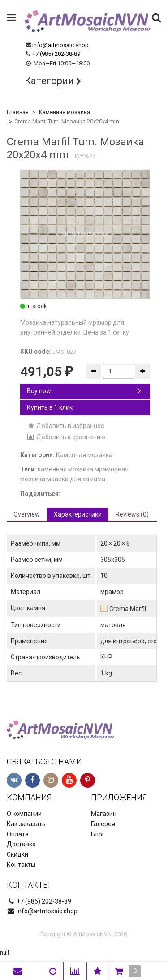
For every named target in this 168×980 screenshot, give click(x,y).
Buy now (84, 391)
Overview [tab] (27, 514)
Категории (49, 81)
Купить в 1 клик (50, 407)
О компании (24, 814)
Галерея (103, 824)
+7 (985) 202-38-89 (56, 54)
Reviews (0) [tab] (132, 514)
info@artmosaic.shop (60, 45)
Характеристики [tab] (78, 514)
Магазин (104, 814)
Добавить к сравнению (66, 437)
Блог (98, 834)
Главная (18, 112)
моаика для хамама (76, 479)
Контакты (21, 865)
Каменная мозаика (65, 112)
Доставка (21, 844)
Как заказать (26, 824)
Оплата (18, 834)
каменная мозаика (65, 469)
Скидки (17, 854)
